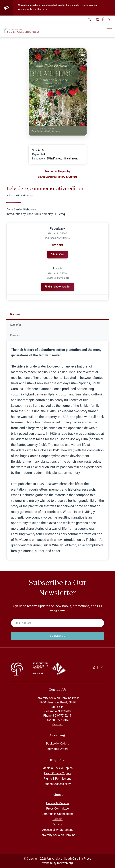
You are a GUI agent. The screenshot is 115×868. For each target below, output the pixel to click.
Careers (57, 819)
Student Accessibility (57, 784)
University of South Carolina (57, 835)
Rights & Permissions (57, 779)
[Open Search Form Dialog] (89, 19)
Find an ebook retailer (57, 287)
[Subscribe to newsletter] (58, 636)
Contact (58, 724)
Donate (57, 824)
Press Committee (57, 809)
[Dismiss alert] (112, 3)
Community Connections (57, 814)
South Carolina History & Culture (57, 177)
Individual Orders (58, 749)
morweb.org (65, 863)
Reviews (15, 335)
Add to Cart (57, 254)
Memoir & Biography (58, 172)
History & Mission (57, 803)
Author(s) (15, 325)
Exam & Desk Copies (57, 773)
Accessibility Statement (57, 830)
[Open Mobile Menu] (110, 30)
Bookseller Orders (57, 744)
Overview (15, 314)
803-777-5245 (62, 716)
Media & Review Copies (57, 768)
